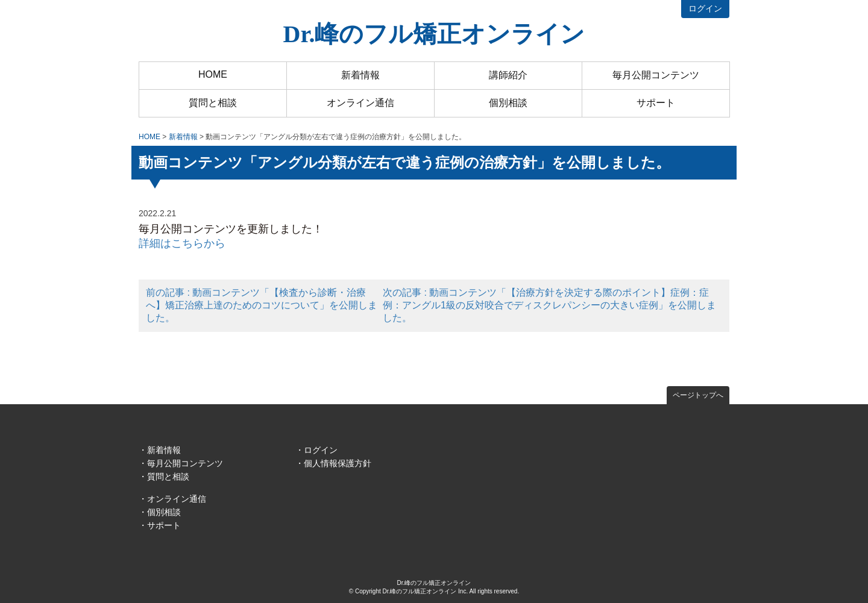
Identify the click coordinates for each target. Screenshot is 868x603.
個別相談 (508, 103)
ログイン (705, 8)
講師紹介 (508, 75)
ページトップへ (698, 395)
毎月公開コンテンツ (656, 75)
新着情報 (360, 75)
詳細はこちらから (182, 243)
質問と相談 (213, 103)
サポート (656, 103)
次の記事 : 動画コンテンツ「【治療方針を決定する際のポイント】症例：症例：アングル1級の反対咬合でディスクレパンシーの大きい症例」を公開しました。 (549, 305)
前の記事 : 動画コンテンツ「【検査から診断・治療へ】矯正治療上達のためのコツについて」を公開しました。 (262, 305)
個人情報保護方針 (338, 463)
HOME (213, 74)
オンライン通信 (360, 103)
